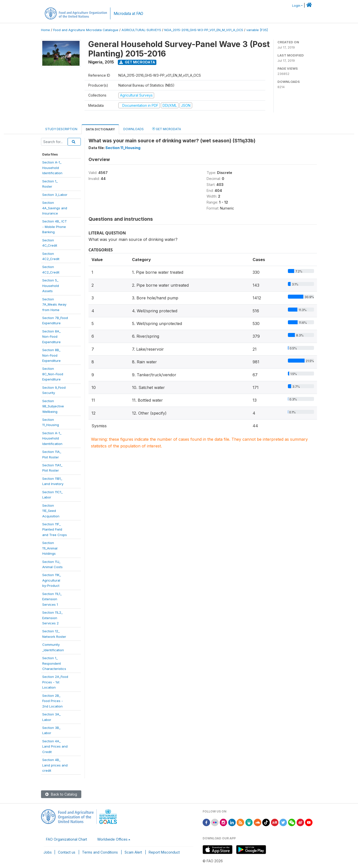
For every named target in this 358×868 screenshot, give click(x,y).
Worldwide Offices (112, 839)
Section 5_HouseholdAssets (51, 286)
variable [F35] (257, 30)
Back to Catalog (61, 794)
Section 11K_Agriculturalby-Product (52, 580)
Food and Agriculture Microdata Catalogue (86, 30)
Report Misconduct (164, 852)
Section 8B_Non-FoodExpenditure (51, 355)
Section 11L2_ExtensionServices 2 (52, 618)
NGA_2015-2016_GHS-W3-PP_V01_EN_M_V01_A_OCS (204, 30)
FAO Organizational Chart (67, 839)
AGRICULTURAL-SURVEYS (141, 30)
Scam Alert (133, 852)
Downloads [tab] (134, 129)
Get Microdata (137, 62)
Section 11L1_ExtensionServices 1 (52, 599)
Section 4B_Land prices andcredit (55, 765)
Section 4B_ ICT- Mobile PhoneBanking (55, 227)
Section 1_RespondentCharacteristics (54, 663)
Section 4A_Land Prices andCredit (55, 746)
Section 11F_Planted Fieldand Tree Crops (55, 529)
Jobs (48, 852)
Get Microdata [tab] (167, 129)
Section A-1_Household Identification (52, 168)
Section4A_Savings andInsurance (55, 208)
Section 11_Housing (123, 148)
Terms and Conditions (100, 852)
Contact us (67, 852)
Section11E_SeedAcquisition (51, 511)
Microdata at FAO (128, 14)
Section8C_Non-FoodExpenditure (53, 374)
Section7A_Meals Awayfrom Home (54, 304)
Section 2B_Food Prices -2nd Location (53, 701)
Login (296, 6)
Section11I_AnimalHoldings (50, 548)
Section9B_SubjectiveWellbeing (53, 406)
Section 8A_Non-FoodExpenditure (51, 337)
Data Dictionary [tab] (100, 129)
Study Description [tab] (61, 129)
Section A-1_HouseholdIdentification (52, 438)
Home (45, 30)
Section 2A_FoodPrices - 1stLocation (55, 682)
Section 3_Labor (55, 195)
